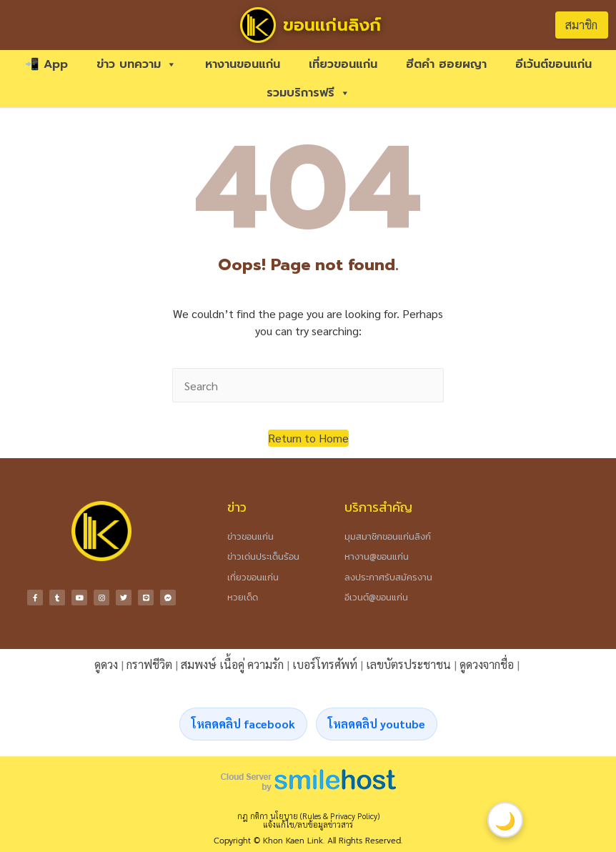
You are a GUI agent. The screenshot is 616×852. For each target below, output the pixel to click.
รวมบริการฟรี (308, 93)
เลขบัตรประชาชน (408, 664)
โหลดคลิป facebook (243, 724)
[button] (308, 438)
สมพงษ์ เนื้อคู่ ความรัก (232, 664)
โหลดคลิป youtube (377, 724)
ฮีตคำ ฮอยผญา (446, 64)
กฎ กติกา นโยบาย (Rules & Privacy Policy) (308, 816)
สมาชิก (581, 25)
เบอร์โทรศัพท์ (325, 664)
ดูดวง (106, 664)
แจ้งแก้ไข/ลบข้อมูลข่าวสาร (308, 824)
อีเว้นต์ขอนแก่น (553, 64)
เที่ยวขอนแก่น (343, 64)
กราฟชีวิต (149, 664)
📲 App (46, 64)
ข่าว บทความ (136, 64)
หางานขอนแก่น (243, 64)
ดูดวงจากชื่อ (487, 664)
